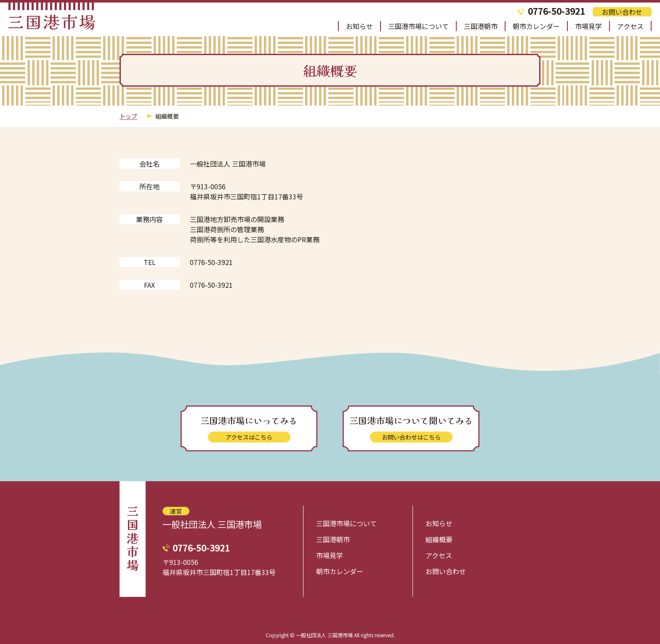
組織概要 (439, 539)
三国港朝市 (481, 26)
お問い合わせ (622, 12)
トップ (128, 116)
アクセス (630, 26)
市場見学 (588, 26)
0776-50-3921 (556, 11)
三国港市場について (418, 26)
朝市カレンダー (536, 26)
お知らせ (359, 26)
